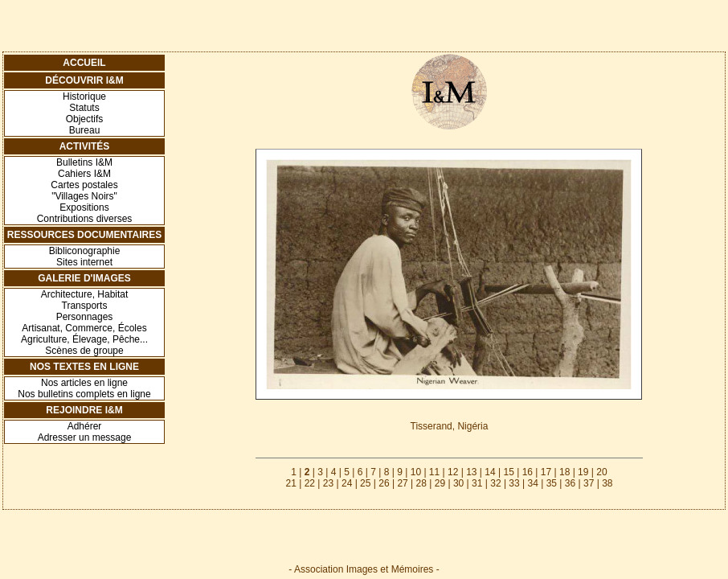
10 (416, 472)
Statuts (84, 108)
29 (440, 483)
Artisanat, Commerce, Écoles (84, 328)
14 (490, 472)
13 (471, 472)
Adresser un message (85, 437)
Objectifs (85, 119)
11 (434, 472)
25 (365, 483)
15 (508, 472)
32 (495, 483)
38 (607, 483)
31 (477, 483)
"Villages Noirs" (84, 196)
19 (583, 472)
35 (552, 483)
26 (384, 483)
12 (453, 472)
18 (564, 472)
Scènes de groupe (84, 351)
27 (402, 483)
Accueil (84, 63)
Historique (84, 96)
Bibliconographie (85, 251)
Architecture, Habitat (85, 294)
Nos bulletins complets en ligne (84, 394)
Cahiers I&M (84, 174)
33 (514, 483)
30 (458, 483)
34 (533, 483)
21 (290, 483)
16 (528, 472)
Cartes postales (84, 185)
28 (421, 483)
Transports (85, 306)
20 (601, 472)
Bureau (85, 130)
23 (328, 483)
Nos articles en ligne (84, 383)
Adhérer (85, 426)
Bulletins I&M (84, 162)
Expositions (84, 207)
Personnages (85, 317)
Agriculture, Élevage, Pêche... (84, 339)
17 (546, 472)
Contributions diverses (85, 219)
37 (589, 483)
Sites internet (84, 262)
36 (570, 483)
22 (310, 483)
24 (347, 483)
